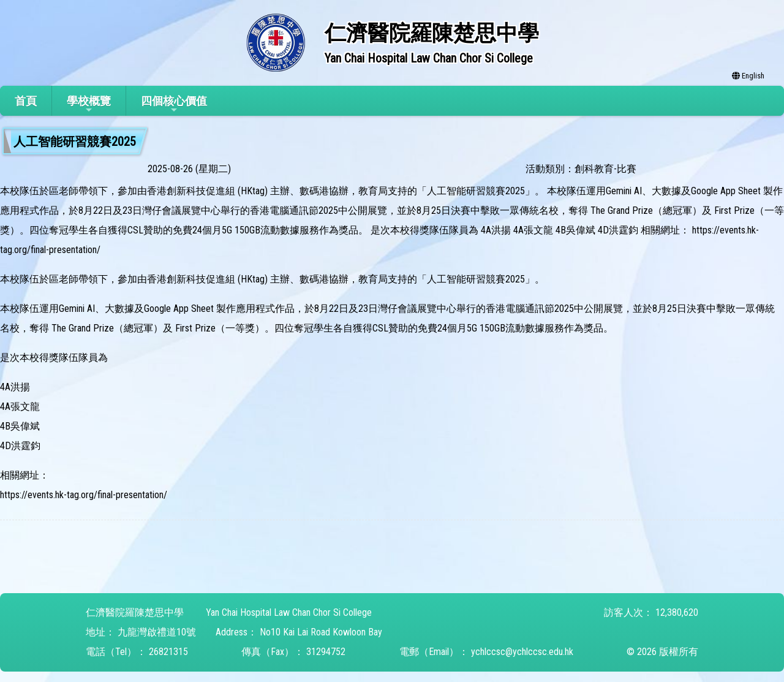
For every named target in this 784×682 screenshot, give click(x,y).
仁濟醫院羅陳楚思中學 (135, 612)
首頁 (26, 101)
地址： (100, 632)
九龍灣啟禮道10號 (157, 632)
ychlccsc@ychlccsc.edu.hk (522, 652)
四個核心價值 (174, 104)
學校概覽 (89, 104)
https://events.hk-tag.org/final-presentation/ (84, 495)
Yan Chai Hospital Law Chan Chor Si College (289, 612)
